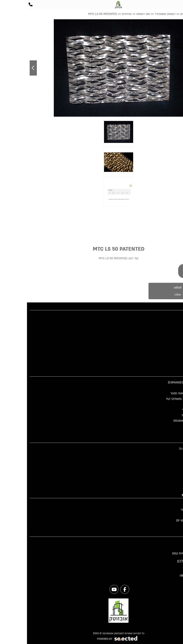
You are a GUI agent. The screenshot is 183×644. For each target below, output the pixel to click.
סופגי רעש (174, 482)
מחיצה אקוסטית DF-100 (165, 520)
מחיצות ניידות (172, 504)
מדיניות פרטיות (171, 360)
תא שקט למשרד (170, 426)
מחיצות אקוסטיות (169, 388)
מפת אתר (174, 354)
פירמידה (175, 476)
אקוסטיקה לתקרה (169, 432)
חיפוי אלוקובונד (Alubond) (163, 421)
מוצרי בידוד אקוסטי (168, 410)
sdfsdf (151, 292)
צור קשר (175, 349)
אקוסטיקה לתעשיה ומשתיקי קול (160, 399)
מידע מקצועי (172, 333)
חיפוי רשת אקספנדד (167, 415)
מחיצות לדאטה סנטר (167, 510)
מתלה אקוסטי (171, 460)
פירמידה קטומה (170, 454)
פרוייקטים (174, 327)
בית (178, 316)
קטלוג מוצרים (172, 322)
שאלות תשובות (170, 338)
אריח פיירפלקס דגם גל (166, 449)
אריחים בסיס (172, 471)
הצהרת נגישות (171, 365)
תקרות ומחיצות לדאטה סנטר (162, 393)
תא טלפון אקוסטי (169, 404)
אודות (176, 343)
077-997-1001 (161, 561)
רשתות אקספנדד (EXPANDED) (160, 382)
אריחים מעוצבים (170, 465)
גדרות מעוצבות (171, 515)
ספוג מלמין (173, 487)
